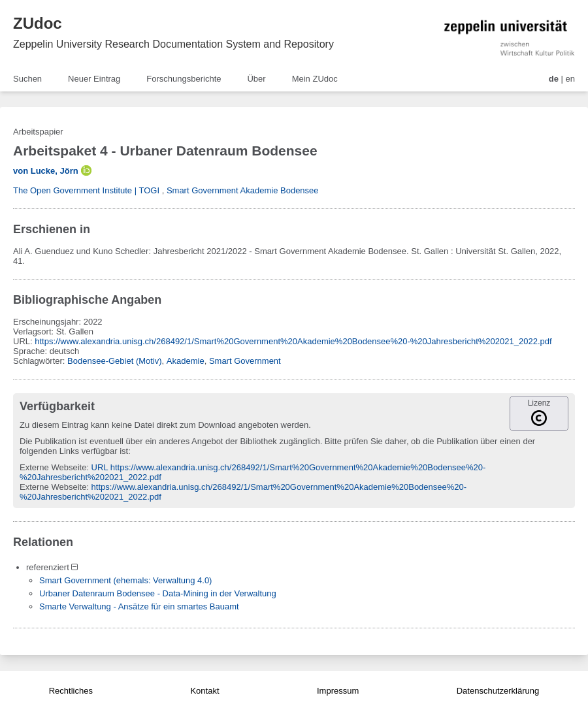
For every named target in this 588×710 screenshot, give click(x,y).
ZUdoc (38, 23)
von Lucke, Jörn (46, 171)
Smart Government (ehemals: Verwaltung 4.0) (125, 580)
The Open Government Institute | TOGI (86, 190)
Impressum (338, 691)
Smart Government (245, 361)
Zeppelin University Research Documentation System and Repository (173, 44)
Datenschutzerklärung (498, 691)
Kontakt (204, 691)
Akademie (186, 361)
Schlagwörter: (40, 361)
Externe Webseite (53, 467)
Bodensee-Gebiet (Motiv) (115, 361)
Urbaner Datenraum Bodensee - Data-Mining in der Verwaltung (158, 593)
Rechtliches (71, 691)
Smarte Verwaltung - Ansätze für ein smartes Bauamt (139, 606)
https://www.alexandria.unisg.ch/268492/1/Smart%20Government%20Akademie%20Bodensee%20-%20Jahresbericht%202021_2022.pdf (293, 341)
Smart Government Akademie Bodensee (243, 190)
